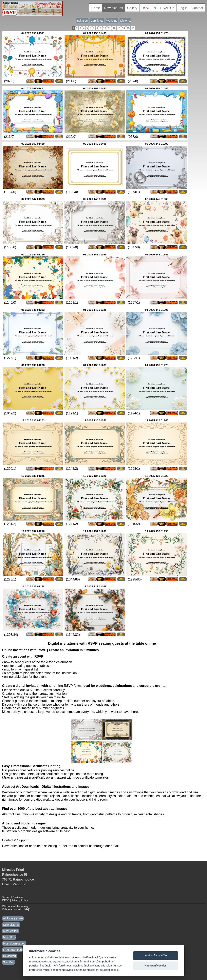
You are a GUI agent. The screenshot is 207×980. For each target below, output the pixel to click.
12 (114, 28)
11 (109, 28)
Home (96, 8)
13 (119, 28)
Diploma (125, 21)
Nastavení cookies (156, 966)
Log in (183, 8)
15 (128, 28)
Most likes (9, 937)
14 (123, 28)
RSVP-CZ (167, 8)
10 (105, 28)
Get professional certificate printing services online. (39, 770)
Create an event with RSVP (23, 656)
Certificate (97, 21)
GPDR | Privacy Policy (15, 900)
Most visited (11, 931)
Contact (197, 8)
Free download (12, 950)
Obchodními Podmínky (15, 906)
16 (133, 28)
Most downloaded (14, 943)
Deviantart (10, 956)
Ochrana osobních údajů (16, 909)
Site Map (9, 962)
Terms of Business (13, 897)
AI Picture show (13, 918)
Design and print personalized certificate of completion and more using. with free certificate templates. (56, 776)
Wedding (112, 21)
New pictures (113, 8)
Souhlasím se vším (156, 955)
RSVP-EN (149, 8)
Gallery (132, 8)
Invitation (82, 21)
